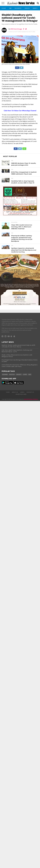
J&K (10, 8)
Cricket (19, 374)
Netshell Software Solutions (31, 399)
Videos (27, 8)
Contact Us (30, 392)
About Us (15, 392)
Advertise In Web (21, 394)
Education (14, 222)
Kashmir (5, 374)
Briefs (35, 8)
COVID (25, 374)
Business (18, 8)
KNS (30, 374)
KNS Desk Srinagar (16, 29)
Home (4, 8)
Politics (12, 374)
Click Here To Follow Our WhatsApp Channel (20, 111)
